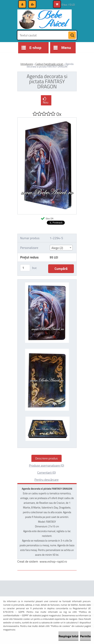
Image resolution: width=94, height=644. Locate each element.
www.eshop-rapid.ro (53, 561)
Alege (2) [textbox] (57, 248)
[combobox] (61, 248)
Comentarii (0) (46, 472)
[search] (72, 35)
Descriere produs (47, 458)
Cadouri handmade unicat (49, 64)
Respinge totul (68, 636)
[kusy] (25, 268)
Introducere (27, 64)
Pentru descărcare (46, 480)
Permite (85, 636)
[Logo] (45, 19)
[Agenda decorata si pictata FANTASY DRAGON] (47, 119)
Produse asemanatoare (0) (47, 465)
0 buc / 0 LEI (68, 5)
